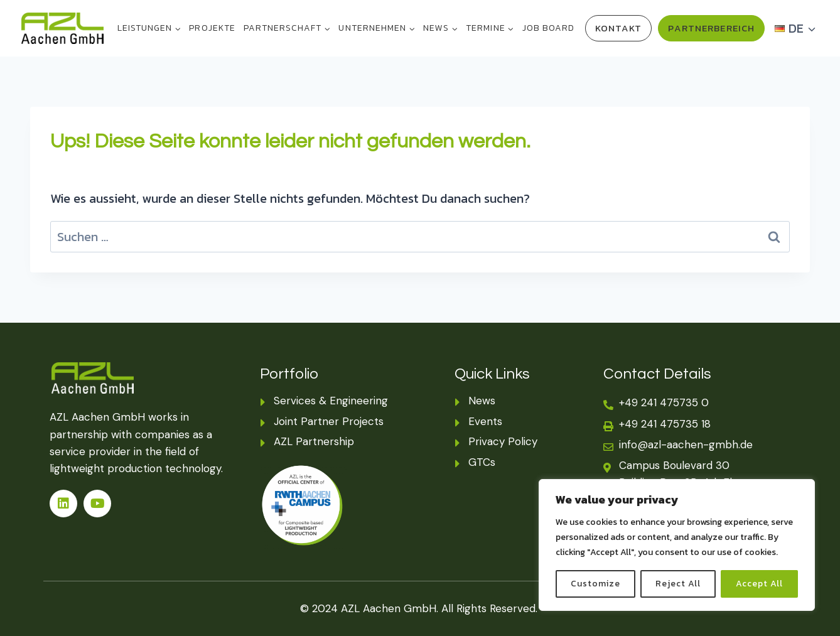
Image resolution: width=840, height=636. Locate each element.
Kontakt (619, 28)
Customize (595, 584)
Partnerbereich (711, 28)
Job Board (548, 28)
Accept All (760, 584)
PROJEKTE (212, 28)
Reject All (678, 584)
